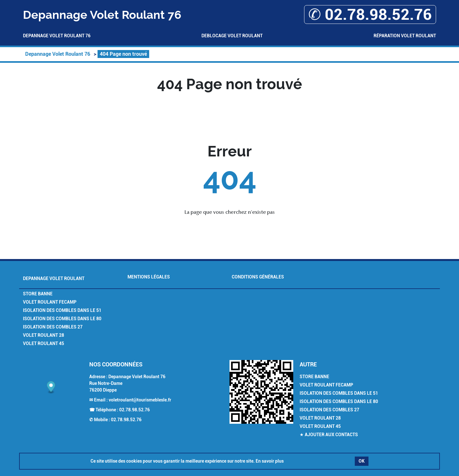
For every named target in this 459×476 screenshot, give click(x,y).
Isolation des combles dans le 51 (62, 310)
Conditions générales (258, 277)
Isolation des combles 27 (53, 327)
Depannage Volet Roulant (54, 278)
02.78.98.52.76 (135, 410)
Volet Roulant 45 (44, 343)
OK (362, 461)
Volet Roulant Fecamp (50, 302)
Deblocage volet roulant (232, 36)
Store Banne (38, 294)
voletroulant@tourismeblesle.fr (140, 400)
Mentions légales (149, 277)
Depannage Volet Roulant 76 (57, 36)
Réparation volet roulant (405, 36)
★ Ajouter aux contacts (329, 435)
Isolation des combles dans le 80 (62, 319)
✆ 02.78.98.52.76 (370, 14)
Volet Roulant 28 (44, 335)
